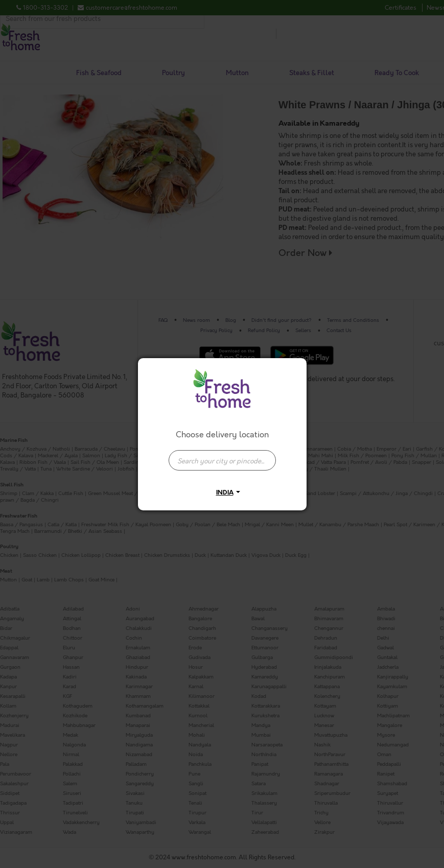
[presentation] (222, 460)
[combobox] (222, 455)
